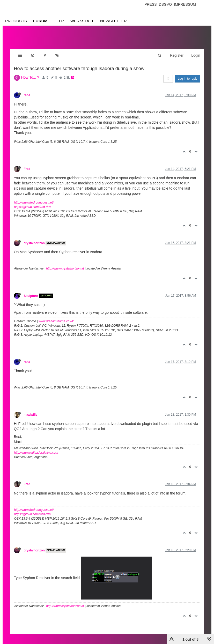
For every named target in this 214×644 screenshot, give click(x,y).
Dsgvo (165, 4)
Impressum (185, 4)
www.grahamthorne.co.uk (56, 321)
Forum (40, 21)
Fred (27, 169)
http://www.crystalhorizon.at (65, 268)
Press (150, 4)
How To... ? (30, 77)
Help (59, 21)
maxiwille (31, 415)
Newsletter (113, 21)
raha (27, 95)
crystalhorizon (34, 243)
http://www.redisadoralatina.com (36, 453)
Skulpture (31, 296)
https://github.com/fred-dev (33, 207)
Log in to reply (187, 79)
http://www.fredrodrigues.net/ (34, 203)
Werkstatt (82, 21)
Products (16, 21)
